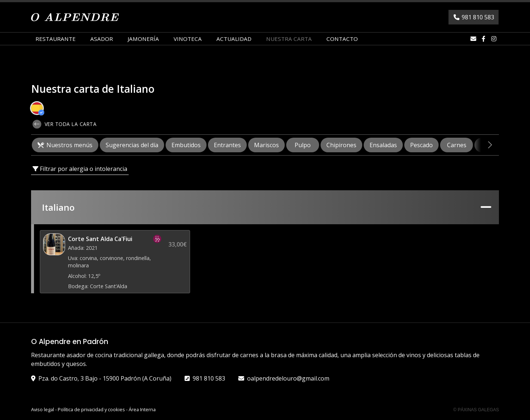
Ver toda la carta (65, 124)
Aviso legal (43, 409)
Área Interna (142, 409)
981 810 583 (209, 378)
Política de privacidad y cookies (91, 409)
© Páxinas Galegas (476, 410)
